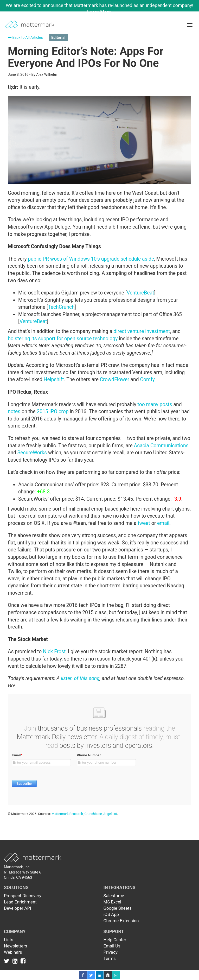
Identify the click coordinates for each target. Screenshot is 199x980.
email (163, 523)
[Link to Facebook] (23, 961)
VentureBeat (140, 293)
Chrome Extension (121, 921)
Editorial (58, 37)
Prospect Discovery (23, 896)
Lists (9, 940)
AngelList (110, 814)
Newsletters (15, 946)
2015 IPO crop (53, 412)
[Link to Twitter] (8, 961)
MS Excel (112, 902)
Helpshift (54, 379)
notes (14, 412)
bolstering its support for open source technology (63, 339)
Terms (110, 958)
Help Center (115, 940)
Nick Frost (54, 652)
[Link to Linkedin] (16, 961)
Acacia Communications (161, 446)
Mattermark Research (67, 814)
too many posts (155, 404)
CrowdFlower (115, 379)
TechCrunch (61, 307)
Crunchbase (93, 814)
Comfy (147, 379)
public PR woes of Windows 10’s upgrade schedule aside (91, 259)
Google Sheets (118, 908)
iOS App (111, 914)
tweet (144, 523)
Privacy (111, 952)
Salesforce (114, 896)
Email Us (112, 946)
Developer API (18, 908)
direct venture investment (142, 331)
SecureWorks (32, 453)
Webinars (13, 952)
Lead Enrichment (20, 902)
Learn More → (102, 12)
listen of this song (80, 678)
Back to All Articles (25, 37)
